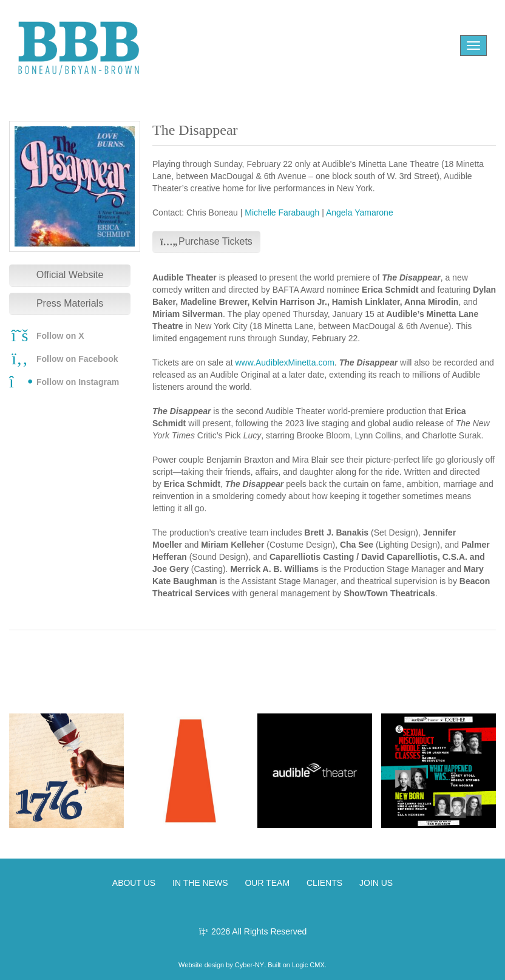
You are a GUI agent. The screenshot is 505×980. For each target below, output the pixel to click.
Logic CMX (308, 965)
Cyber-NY (249, 965)
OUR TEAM (267, 883)
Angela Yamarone (360, 213)
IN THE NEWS (200, 883)
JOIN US (376, 883)
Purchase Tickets (206, 241)
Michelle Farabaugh (282, 213)
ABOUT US (134, 883)
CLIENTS (324, 883)
